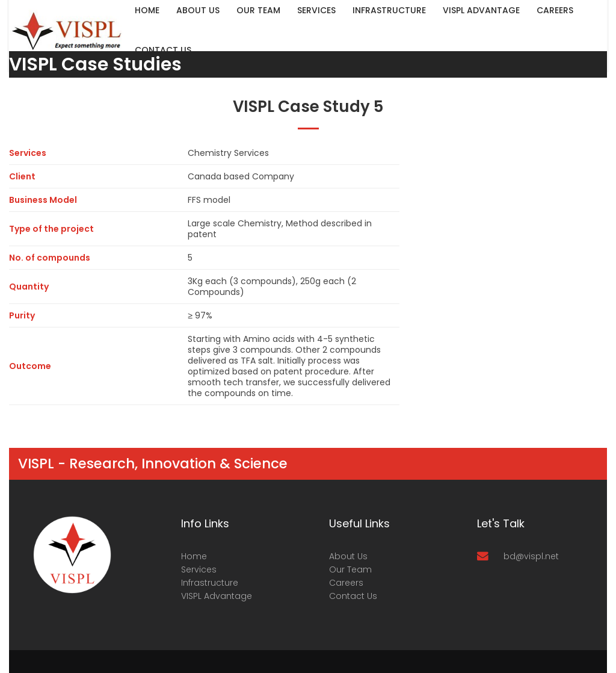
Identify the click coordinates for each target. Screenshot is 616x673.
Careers (346, 583)
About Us (348, 556)
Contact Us (163, 50)
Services (199, 569)
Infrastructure (210, 583)
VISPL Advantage (217, 596)
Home (194, 556)
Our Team (350, 569)
